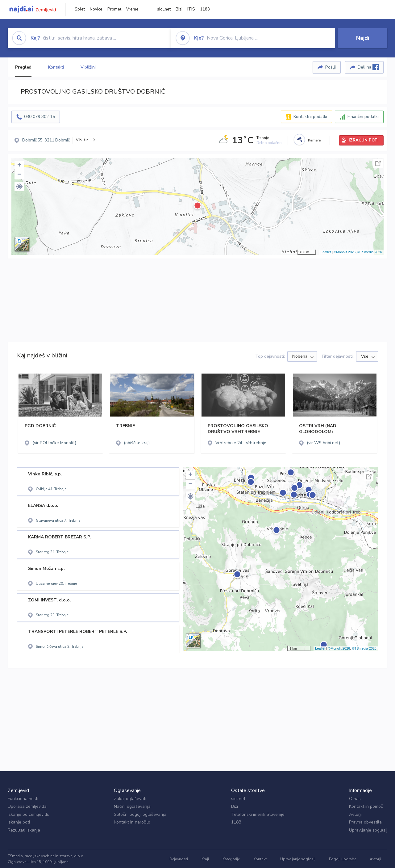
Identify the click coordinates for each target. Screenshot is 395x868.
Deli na (368, 67)
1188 (205, 9)
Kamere (314, 140)
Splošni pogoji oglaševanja (140, 814)
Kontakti (56, 67)
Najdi (363, 38)
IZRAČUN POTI (364, 140)
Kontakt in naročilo (132, 822)
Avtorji (355, 814)
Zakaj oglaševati (130, 799)
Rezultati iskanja (24, 830)
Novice (96, 9)
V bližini (88, 67)
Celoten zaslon (378, 163)
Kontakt (260, 859)
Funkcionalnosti (23, 799)
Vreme (132, 9)
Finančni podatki (363, 117)
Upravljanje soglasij (368, 830)
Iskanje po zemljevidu (29, 814)
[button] (19, 187)
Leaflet (326, 252)
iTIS (191, 9)
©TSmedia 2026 (370, 252)
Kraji (205, 859)
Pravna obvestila (365, 822)
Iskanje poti (19, 822)
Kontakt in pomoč (366, 806)
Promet (114, 9)
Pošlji (331, 67)
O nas (355, 799)
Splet (80, 9)
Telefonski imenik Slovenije (258, 814)
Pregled (23, 67)
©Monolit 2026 (345, 252)
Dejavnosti (179, 859)
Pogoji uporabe (343, 859)
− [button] (19, 175)
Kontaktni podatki (310, 117)
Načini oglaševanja (132, 806)
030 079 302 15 (39, 117)
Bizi (179, 9)
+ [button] (19, 166)
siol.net (164, 9)
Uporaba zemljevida (27, 806)
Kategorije (231, 859)
